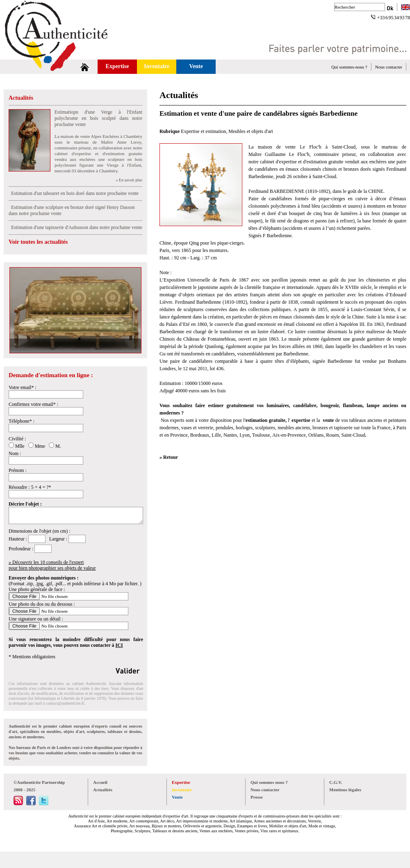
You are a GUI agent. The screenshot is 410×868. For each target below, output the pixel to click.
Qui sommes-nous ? (349, 67)
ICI (119, 645)
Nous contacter (389, 67)
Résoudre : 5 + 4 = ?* (30, 487)
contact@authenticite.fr (65, 703)
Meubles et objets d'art (251, 131)
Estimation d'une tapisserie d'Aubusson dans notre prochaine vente (75, 227)
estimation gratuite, (267, 420)
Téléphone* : (22, 421)
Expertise (117, 66)
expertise (300, 420)
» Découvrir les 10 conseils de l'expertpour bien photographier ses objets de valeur (52, 565)
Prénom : (18, 470)
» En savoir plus (129, 180)
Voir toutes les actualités (38, 242)
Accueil (100, 782)
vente (328, 420)
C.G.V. (336, 782)
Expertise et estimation (203, 131)
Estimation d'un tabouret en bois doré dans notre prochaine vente (74, 193)
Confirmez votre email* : (33, 404)
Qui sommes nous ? (269, 782)
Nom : (15, 453)
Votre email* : (23, 387)
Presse (257, 797)
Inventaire (157, 66)
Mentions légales (345, 790)
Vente (196, 66)
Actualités (21, 98)
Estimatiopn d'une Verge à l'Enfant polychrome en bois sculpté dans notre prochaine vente (98, 118)
